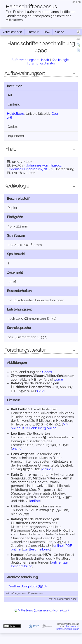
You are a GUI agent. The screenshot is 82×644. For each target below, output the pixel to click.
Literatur (33, 32)
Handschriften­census (31, 7)
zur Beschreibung (37, 549)
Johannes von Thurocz (44, 165)
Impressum (72, 626)
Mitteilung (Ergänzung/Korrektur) (43, 610)
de (74, 2)
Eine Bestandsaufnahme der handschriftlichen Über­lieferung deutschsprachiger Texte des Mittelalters (41, 16)
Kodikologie (60, 60)
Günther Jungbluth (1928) (27, 586)
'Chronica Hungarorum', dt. (27, 169)
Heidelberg (16, 114)
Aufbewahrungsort (25, 60)
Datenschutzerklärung (68, 629)
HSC (47, 32)
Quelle (59, 380)
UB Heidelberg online (40, 428)
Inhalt (45, 60)
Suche (60, 32)
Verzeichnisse (12, 32)
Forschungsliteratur (41, 63)
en (79, 2)
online (17, 449)
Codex (47, 372)
